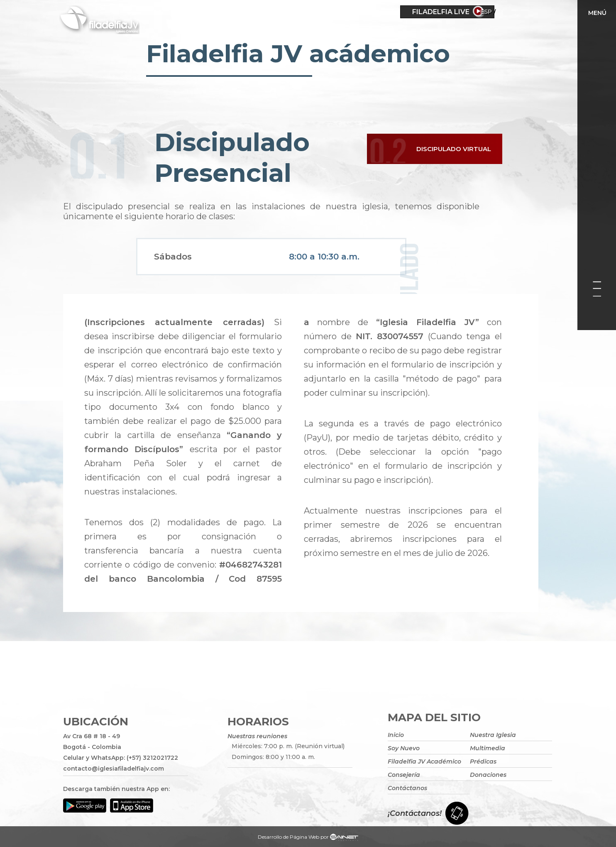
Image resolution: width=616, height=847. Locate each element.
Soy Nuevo (404, 748)
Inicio (396, 735)
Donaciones (488, 775)
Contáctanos (407, 788)
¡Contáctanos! (415, 813)
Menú (597, 13)
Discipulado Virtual (457, 150)
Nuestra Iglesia (493, 735)
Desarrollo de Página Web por (308, 838)
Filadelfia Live (441, 12)
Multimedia (488, 748)
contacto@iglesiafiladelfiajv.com (114, 769)
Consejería (404, 775)
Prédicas (483, 761)
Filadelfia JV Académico (424, 761)
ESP (510, 12)
